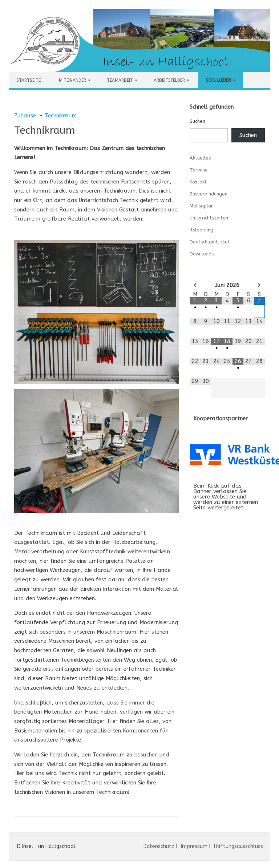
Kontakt (198, 182)
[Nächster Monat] (259, 285)
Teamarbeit (120, 80)
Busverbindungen (209, 194)
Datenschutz (159, 846)
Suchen (197, 121)
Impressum (194, 846)
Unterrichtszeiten (209, 218)
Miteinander (72, 80)
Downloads (202, 254)
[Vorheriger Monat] (195, 285)
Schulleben (218, 80)
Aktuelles (200, 158)
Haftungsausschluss (238, 846)
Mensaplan (202, 206)
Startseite (29, 80)
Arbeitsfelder (169, 80)
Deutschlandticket (210, 242)
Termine (199, 170)
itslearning (201, 230)
